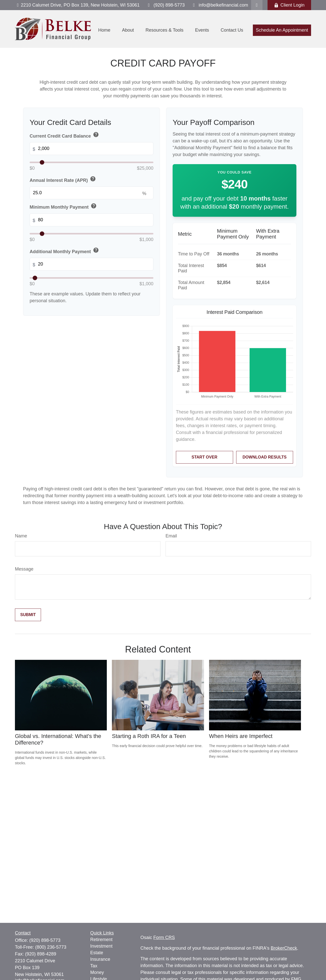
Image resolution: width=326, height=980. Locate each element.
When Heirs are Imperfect (241, 736)
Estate (97, 953)
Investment (101, 946)
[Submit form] (28, 615)
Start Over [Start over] (205, 457)
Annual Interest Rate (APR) (63, 179)
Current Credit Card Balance (65, 135)
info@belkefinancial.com (220, 5)
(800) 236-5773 (51, 947)
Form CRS (164, 938)
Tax (94, 966)
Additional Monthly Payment (65, 251)
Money (97, 972)
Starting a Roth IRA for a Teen (149, 736)
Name (21, 536)
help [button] (96, 135)
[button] (104, 30)
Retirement (101, 940)
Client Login (289, 5)
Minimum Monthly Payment (64, 206)
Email (171, 536)
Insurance (100, 959)
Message (24, 569)
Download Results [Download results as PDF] (264, 457)
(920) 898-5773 (165, 5)
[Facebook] (257, 5)
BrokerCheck (284, 948)
